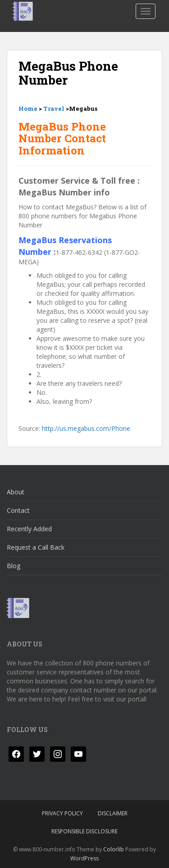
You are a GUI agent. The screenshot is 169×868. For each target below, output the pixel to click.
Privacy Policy (62, 813)
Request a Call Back (36, 547)
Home (28, 108)
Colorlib (114, 849)
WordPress (84, 858)
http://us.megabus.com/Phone (86, 428)
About (16, 492)
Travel (54, 108)
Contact (18, 510)
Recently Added (29, 529)
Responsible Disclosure (84, 831)
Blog (14, 566)
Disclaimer (113, 813)
